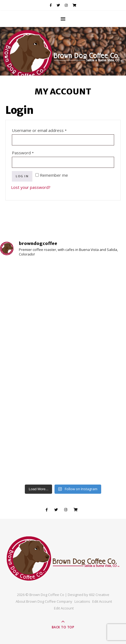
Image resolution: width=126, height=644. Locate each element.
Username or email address (48, 130)
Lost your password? (31, 187)
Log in (22, 176)
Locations (82, 601)
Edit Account (102, 601)
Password (31, 152)
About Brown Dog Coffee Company (44, 601)
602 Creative (99, 595)
